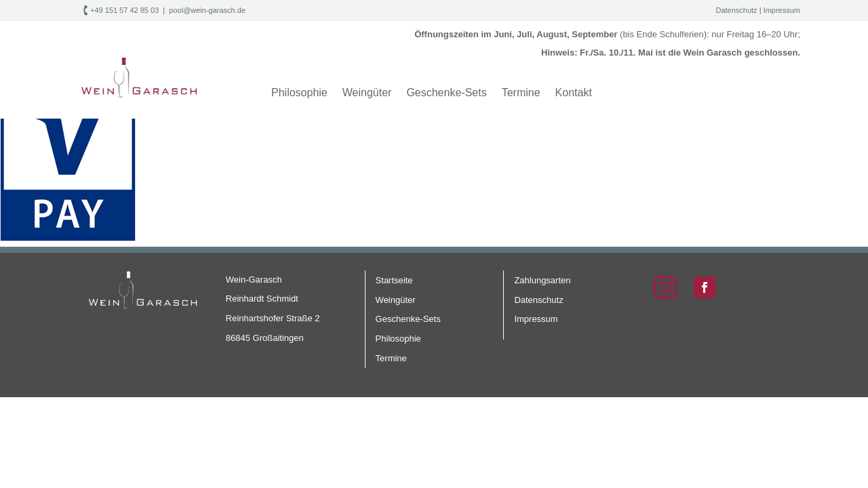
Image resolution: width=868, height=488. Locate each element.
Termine (521, 93)
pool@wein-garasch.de (207, 10)
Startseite (394, 280)
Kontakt (574, 93)
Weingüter (367, 93)
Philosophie (299, 93)
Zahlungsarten (542, 280)
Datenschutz (736, 10)
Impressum (782, 10)
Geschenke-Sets (446, 93)
